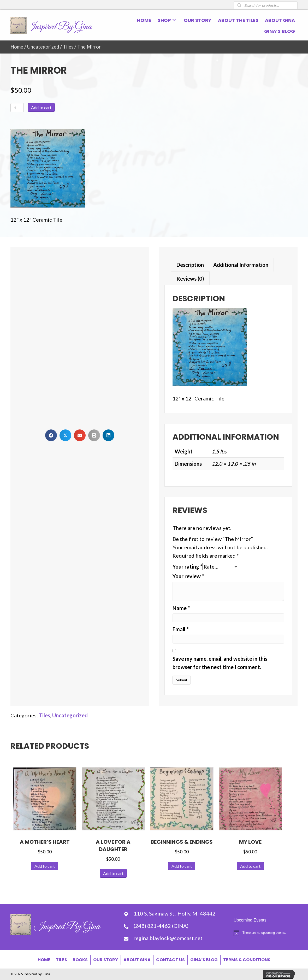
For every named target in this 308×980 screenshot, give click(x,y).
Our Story (106, 960)
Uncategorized (43, 47)
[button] (174, 20)
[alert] (266, 933)
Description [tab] (190, 265)
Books (80, 960)
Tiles (68, 47)
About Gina (137, 960)
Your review (188, 576)
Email (180, 629)
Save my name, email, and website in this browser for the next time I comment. (220, 663)
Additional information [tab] (241, 265)
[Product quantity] (17, 108)
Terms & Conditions (247, 960)
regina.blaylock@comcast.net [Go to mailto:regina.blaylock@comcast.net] (168, 938)
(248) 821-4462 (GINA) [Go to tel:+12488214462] (161, 926)
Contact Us (170, 960)
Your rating (187, 566)
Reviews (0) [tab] (190, 279)
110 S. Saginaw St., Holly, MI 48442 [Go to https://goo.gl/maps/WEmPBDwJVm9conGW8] (175, 913)
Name (181, 608)
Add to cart (41, 107)
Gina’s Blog (204, 960)
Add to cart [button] (45, 866)
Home (17, 47)
